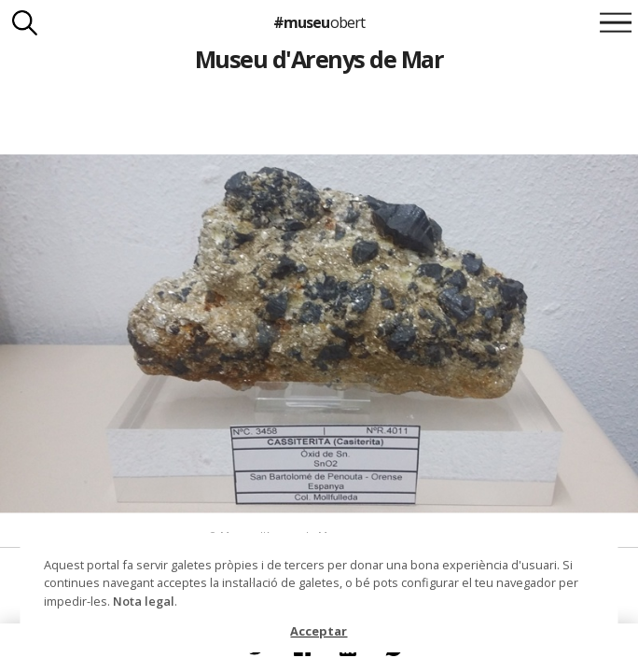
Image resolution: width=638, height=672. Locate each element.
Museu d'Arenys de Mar (319, 59)
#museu (319, 22)
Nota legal (144, 601)
